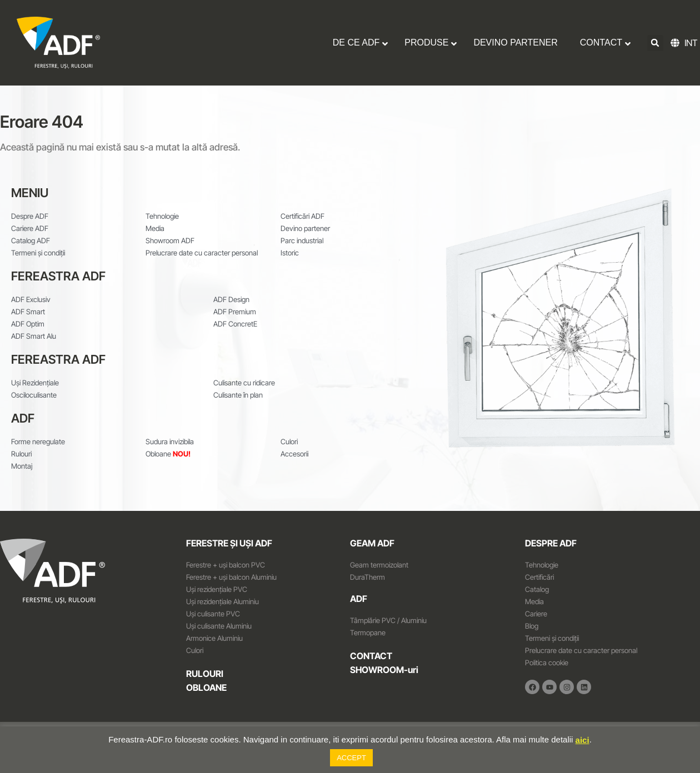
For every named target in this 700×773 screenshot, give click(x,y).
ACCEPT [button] (351, 758)
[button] (655, 43)
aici (582, 740)
